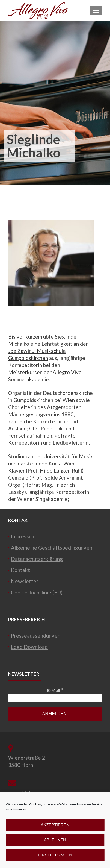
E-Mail (55, 690)
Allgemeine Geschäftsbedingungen (52, 548)
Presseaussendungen (36, 636)
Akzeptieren (55, 825)
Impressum (23, 536)
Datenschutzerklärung (37, 559)
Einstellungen (55, 855)
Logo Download (29, 647)
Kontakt (20, 570)
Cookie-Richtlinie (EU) (37, 592)
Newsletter (25, 581)
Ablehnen (55, 840)
